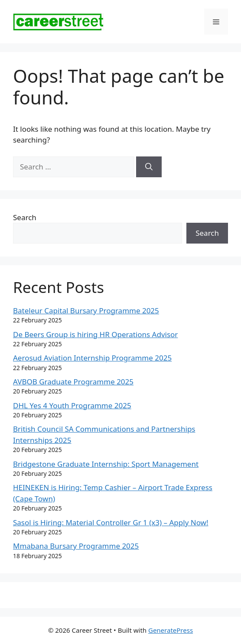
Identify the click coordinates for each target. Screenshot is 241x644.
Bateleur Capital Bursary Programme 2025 (86, 311)
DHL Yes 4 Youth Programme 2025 (72, 405)
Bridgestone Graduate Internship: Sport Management (106, 464)
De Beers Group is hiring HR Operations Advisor (95, 334)
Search (25, 217)
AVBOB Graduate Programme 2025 (73, 382)
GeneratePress (171, 630)
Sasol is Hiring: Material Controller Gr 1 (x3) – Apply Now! (111, 522)
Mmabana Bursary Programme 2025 (76, 546)
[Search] (149, 167)
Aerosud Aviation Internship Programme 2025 (92, 358)
